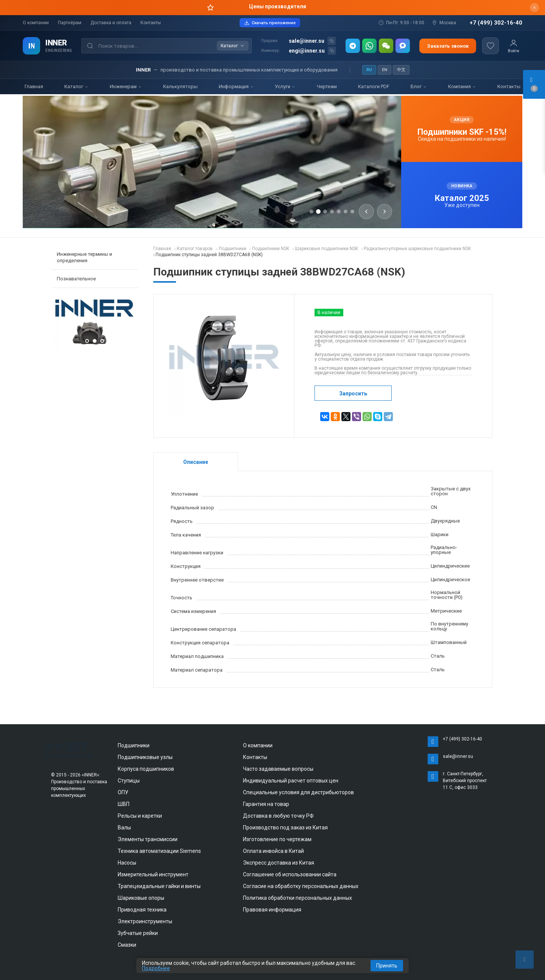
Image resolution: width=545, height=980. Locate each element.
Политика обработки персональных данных (297, 898)
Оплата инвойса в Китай (273, 851)
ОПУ (123, 792)
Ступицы (129, 781)
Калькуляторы (180, 86)
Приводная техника (142, 910)
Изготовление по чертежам (277, 839)
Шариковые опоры (141, 898)
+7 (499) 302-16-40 (496, 23)
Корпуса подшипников (146, 769)
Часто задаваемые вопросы (278, 769)
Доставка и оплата (111, 23)
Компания (462, 86)
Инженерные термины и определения (84, 257)
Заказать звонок (448, 46)
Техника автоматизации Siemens (159, 851)
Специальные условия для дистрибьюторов (298, 792)
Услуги (285, 86)
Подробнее (156, 968)
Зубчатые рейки (138, 933)
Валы (124, 828)
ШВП (124, 804)
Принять (387, 966)
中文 (401, 70)
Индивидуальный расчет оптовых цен (291, 781)
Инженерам (126, 86)
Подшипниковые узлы (145, 757)
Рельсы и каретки (140, 816)
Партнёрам (70, 23)
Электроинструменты (145, 921)
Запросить (353, 394)
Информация (236, 86)
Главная (34, 86)
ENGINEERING (59, 51)
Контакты (151, 23)
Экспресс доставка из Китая (279, 863)
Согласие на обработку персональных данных (301, 886)
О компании (36, 23)
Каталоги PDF (374, 86)
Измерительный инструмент (153, 874)
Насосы (127, 863)
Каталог (76, 86)
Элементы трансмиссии (148, 839)
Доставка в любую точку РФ (278, 816)
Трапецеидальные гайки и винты (159, 886)
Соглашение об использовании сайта (290, 874)
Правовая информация (272, 910)
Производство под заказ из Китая (285, 828)
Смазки (127, 945)
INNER (56, 43)
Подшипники (134, 745)
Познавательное (76, 279)
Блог (419, 86)
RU (369, 70)
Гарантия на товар (266, 804)
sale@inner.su (307, 41)
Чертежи (327, 86)
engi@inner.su (307, 51)
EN (385, 70)
